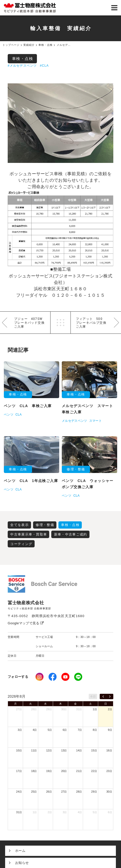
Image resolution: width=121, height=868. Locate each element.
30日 (64, 709)
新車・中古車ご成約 (71, 534)
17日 (19, 771)
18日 (34, 771)
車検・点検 (23, 59)
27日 (19, 709)
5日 (50, 730)
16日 (109, 751)
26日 (49, 792)
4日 (35, 730)
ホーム (20, 851)
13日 (64, 751)
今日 (93, 696)
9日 (110, 730)
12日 (49, 751)
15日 (94, 751)
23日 (109, 771)
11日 (34, 751)
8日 (95, 730)
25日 (34, 792)
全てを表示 (19, 525)
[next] (110, 697)
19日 (49, 771)
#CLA (44, 66)
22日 (94, 771)
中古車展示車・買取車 (29, 534)
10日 (19, 751)
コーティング (21, 544)
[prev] (103, 697)
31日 (79, 709)
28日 (34, 709)
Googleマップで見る (26, 623)
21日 (79, 771)
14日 (79, 751)
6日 (65, 730)
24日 (19, 792)
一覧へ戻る (60, 323)
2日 (110, 709)
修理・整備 (45, 525)
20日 (64, 771)
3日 (20, 730)
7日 (80, 730)
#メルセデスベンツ (22, 66)
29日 (49, 709)
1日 (95, 709)
